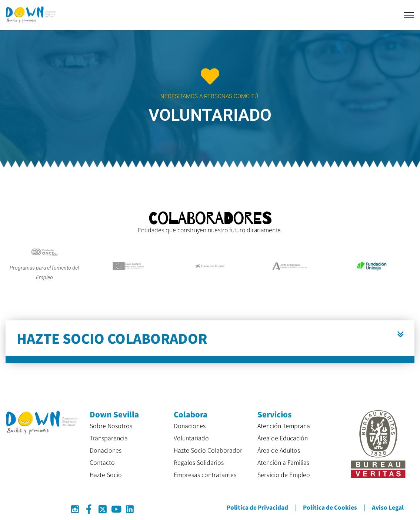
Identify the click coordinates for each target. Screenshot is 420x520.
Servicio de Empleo (284, 474)
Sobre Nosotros (111, 426)
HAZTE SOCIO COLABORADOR (112, 338)
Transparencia (109, 438)
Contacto (102, 462)
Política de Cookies (330, 507)
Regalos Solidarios (199, 462)
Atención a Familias (283, 462)
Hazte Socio (106, 474)
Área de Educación (283, 438)
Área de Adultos (279, 450)
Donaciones (106, 450)
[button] (210, 342)
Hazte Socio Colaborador (208, 450)
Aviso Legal (388, 507)
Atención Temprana (284, 426)
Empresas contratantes (205, 474)
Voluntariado (191, 438)
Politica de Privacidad (257, 507)
